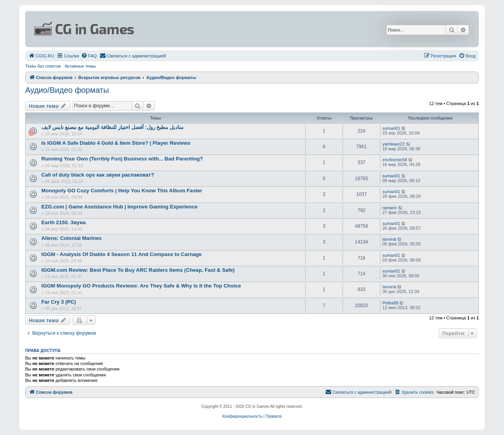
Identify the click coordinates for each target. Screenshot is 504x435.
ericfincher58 (395, 160)
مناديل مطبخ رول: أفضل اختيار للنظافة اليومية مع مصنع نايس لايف (112, 127)
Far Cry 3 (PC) (59, 302)
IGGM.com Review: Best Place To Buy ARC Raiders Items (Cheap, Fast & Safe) (138, 270)
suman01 (391, 128)
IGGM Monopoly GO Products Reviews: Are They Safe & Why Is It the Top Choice (141, 286)
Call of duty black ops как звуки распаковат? (98, 175)
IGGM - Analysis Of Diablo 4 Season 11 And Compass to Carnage (121, 254)
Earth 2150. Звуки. (64, 222)
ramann (390, 208)
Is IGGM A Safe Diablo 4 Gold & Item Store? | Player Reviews (116, 143)
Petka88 (390, 303)
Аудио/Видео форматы (67, 90)
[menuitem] (41, 56)
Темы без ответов (43, 66)
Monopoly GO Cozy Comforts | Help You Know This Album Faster (122, 191)
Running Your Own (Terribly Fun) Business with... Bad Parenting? (122, 159)
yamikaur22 (394, 144)
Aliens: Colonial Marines (71, 238)
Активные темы (80, 66)
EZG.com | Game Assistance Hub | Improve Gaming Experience (120, 207)
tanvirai (389, 239)
